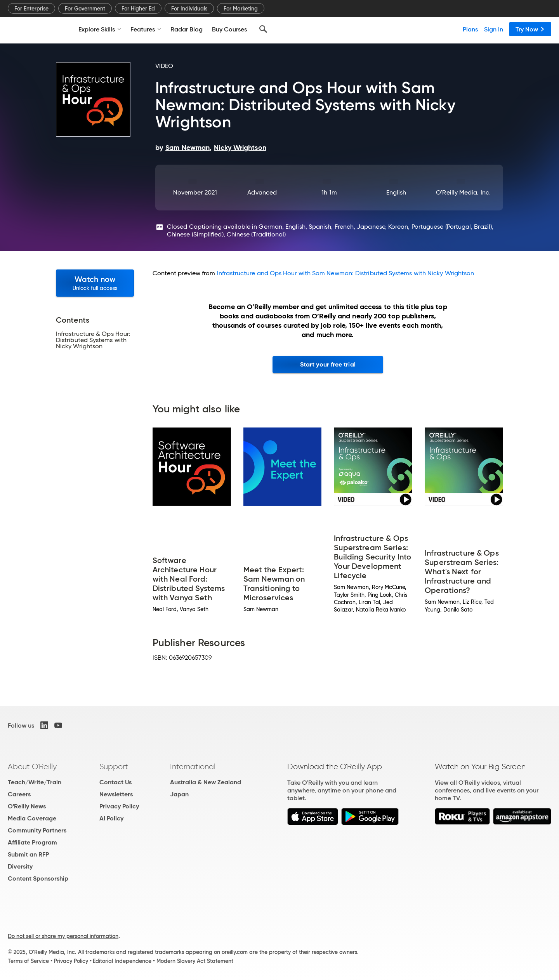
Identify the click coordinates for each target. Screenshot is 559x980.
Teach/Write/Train (35, 782)
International (193, 766)
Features (146, 29)
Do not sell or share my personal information (63, 936)
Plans (470, 29)
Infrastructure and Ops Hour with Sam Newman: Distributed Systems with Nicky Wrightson (345, 273)
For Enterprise (31, 9)
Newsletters (116, 794)
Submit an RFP (28, 854)
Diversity (20, 866)
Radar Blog (187, 29)
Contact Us (115, 782)
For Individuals (189, 9)
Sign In (494, 29)
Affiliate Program (32, 842)
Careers (19, 794)
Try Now (530, 29)
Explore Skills (100, 29)
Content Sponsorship (38, 878)
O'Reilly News (27, 806)
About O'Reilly (32, 766)
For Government (85, 9)
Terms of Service (28, 961)
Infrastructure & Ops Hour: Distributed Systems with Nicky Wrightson (93, 340)
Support (114, 766)
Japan (179, 794)
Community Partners (37, 830)
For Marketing (241, 9)
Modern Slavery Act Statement (195, 961)
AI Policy (111, 818)
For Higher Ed (138, 9)
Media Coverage (32, 818)
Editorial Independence (122, 961)
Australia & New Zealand (206, 782)
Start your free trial (328, 364)
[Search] (263, 29)
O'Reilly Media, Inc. (463, 192)
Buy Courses (229, 29)
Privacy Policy (119, 806)
